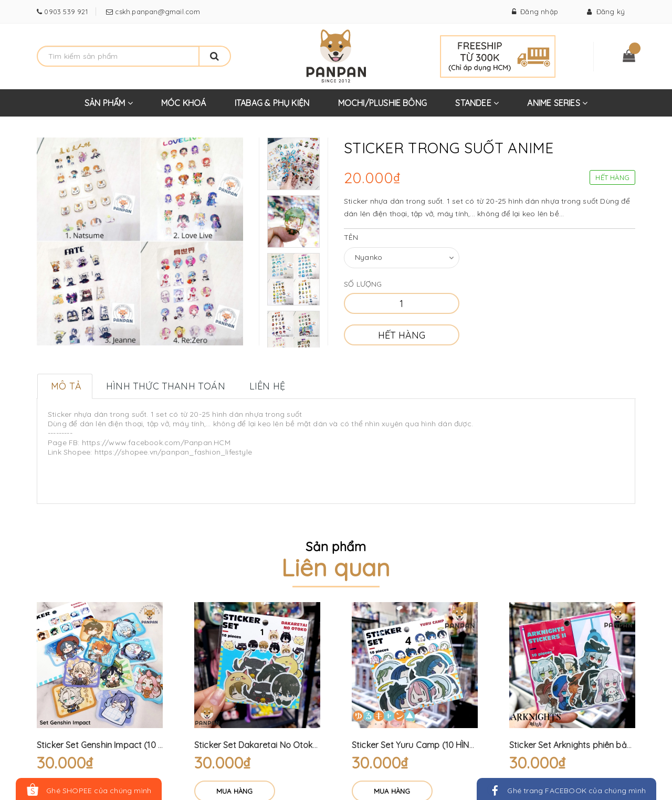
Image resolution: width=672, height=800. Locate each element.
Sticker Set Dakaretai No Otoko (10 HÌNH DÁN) (285, 745)
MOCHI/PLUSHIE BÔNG (383, 103)
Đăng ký (606, 12)
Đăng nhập (535, 12)
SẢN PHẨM (109, 107)
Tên (351, 237)
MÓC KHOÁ (184, 103)
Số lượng (363, 284)
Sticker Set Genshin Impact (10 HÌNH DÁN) (118, 745)
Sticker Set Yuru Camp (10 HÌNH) (415, 745)
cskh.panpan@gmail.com (156, 12)
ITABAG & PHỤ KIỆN (272, 103)
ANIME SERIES (557, 107)
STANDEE (477, 107)
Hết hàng (402, 335)
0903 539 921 (65, 12)
